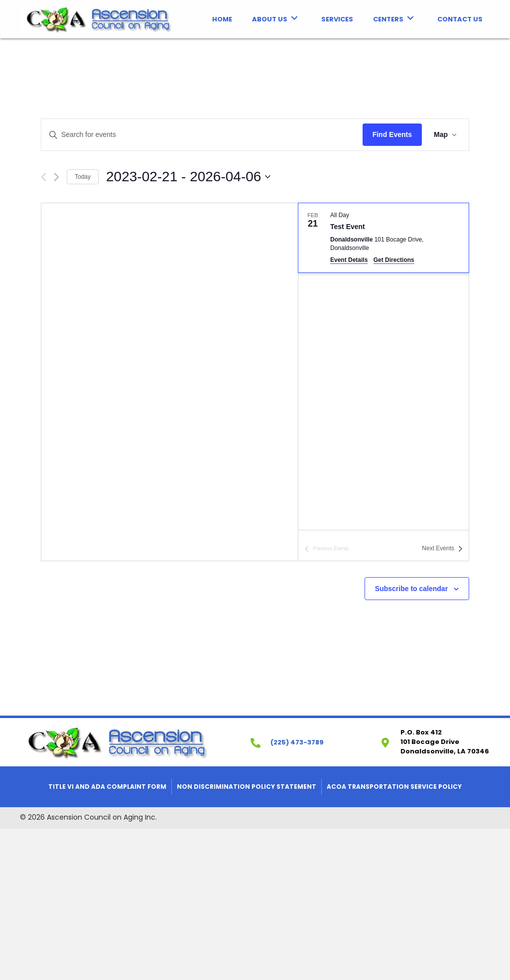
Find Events (392, 134)
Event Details (349, 260)
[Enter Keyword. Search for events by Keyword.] (202, 135)
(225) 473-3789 (297, 742)
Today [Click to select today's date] (83, 177)
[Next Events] (57, 177)
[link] (222, 18)
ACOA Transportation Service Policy (394, 787)
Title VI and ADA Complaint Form (107, 787)
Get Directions (394, 260)
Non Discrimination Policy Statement (247, 787)
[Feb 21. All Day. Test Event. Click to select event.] (383, 238)
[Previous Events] (44, 177)
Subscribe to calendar (411, 589)
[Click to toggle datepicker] (188, 177)
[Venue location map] (170, 382)
